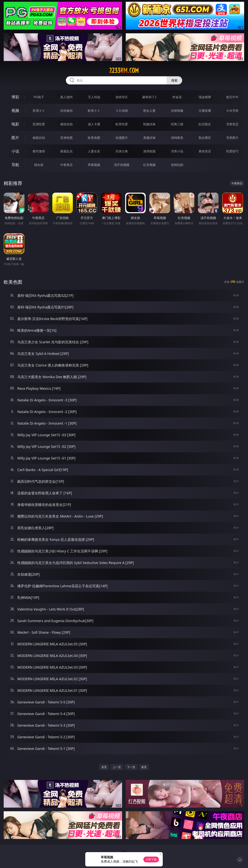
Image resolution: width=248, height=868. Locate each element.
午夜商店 (66, 165)
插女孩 (39, 165)
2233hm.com (124, 70)
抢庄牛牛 (232, 97)
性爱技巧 (232, 151)
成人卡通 (94, 124)
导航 (15, 165)
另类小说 (177, 151)
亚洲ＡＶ (39, 111)
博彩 (15, 97)
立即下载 (151, 859)
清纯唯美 (177, 138)
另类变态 (232, 124)
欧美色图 (94, 138)
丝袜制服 (177, 111)
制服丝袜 (149, 124)
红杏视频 (149, 165)
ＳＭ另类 (232, 111)
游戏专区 (122, 97)
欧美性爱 (122, 124)
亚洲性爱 (39, 124)
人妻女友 (94, 151)
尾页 (144, 767)
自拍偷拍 (66, 111)
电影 (15, 124)
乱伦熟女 (205, 124)
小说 (15, 151)
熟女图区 (205, 138)
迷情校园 (149, 151)
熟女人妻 (149, 111)
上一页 (117, 767)
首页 (104, 767)
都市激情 (39, 151)
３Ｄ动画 (122, 111)
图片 (15, 138)
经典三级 (177, 124)
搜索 (174, 80)
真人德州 (66, 97)
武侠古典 (122, 151)
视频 (15, 110)
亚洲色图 (66, 138)
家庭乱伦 (66, 151)
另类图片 (232, 138)
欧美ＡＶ (94, 111)
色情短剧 (177, 165)
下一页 (131, 767)
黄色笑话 (205, 151)
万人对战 (94, 97)
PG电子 (39, 97)
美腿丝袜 (149, 138)
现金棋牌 (205, 97)
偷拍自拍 (66, 124)
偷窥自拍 (39, 138)
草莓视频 (94, 165)
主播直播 (205, 111)
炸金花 (177, 97)
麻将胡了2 (149, 97)
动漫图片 (122, 138)
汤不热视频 (122, 165)
